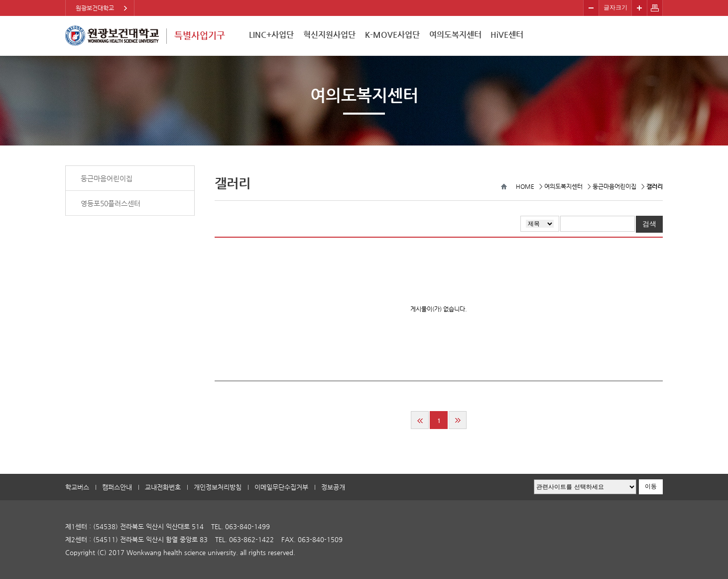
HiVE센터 (507, 35)
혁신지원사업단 (329, 35)
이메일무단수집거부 (281, 487)
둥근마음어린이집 (107, 178)
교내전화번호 (163, 487)
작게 (591, 8)
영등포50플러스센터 (111, 203)
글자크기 (615, 7)
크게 (639, 8)
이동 (651, 486)
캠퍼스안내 (117, 487)
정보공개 (333, 487)
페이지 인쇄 (655, 8)
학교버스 (77, 487)
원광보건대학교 (95, 8)
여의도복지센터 (455, 35)
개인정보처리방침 (218, 487)
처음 (420, 420)
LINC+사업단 (271, 35)
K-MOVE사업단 (392, 35)
